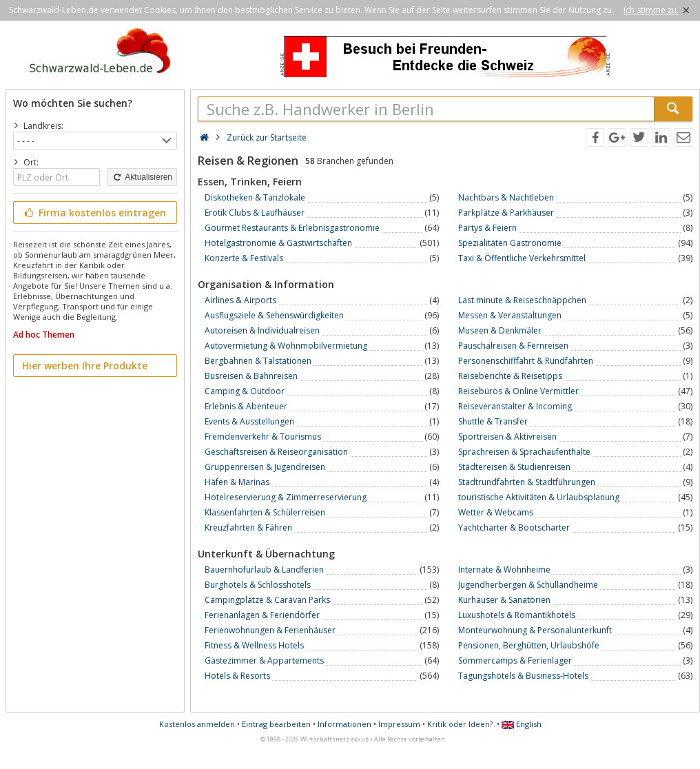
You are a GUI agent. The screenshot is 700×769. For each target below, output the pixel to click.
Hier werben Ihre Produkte (85, 366)
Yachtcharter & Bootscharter (514, 527)
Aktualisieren (142, 177)
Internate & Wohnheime (504, 570)
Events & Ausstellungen (249, 421)
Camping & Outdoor (245, 391)
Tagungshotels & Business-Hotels (523, 676)
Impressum (399, 724)
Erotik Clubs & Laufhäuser (255, 213)
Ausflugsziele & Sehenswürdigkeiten (274, 315)
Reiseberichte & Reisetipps (510, 376)
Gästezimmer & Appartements (264, 660)
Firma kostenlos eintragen (94, 213)
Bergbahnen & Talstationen (258, 361)
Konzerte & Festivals (244, 258)
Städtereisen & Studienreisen (514, 467)
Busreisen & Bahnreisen (251, 376)
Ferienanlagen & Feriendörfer (262, 615)
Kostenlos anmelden (197, 724)
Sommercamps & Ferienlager (515, 660)
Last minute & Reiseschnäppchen (522, 300)
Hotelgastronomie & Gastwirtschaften (278, 243)
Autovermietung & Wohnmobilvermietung (286, 346)
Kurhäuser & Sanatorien (504, 600)
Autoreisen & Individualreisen (262, 330)
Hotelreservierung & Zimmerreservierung (286, 497)
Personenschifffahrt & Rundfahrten (526, 361)
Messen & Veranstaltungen (510, 315)
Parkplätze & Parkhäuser (506, 213)
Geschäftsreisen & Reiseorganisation (276, 452)
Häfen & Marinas (237, 482)
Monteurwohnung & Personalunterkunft (535, 630)
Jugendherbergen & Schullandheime (528, 585)
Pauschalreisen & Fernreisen (513, 346)
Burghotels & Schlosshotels (258, 585)
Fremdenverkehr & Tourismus (263, 437)
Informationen (344, 724)
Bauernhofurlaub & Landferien (264, 570)
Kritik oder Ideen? (460, 724)
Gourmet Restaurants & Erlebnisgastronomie (292, 228)
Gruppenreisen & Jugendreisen (265, 467)
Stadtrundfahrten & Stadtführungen (527, 482)
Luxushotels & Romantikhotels (517, 615)
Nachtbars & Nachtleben (506, 197)
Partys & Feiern (487, 228)
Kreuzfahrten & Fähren (248, 527)
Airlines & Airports (240, 300)
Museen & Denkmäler (500, 330)
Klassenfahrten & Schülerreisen (265, 512)
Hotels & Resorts (237, 676)
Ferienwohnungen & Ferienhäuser (270, 630)
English (522, 724)
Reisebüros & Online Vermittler (518, 391)
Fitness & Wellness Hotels (254, 645)
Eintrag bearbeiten (276, 724)
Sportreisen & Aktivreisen (507, 437)
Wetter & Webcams (496, 512)
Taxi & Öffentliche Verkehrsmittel (522, 258)
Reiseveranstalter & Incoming (515, 406)
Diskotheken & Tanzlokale (255, 197)
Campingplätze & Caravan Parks (267, 600)
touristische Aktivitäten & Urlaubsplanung (539, 497)
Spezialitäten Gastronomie (510, 243)
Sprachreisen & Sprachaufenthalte (524, 452)
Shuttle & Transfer (493, 421)
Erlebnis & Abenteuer (246, 406)
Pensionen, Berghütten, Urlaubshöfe (529, 645)
